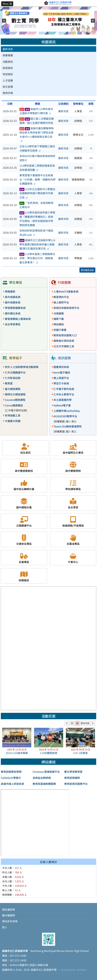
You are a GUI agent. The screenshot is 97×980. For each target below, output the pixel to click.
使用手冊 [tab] (8, 93)
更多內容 (85, 723)
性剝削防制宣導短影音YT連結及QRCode (36, 233)
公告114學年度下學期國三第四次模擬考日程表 (37, 148)
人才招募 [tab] (8, 80)
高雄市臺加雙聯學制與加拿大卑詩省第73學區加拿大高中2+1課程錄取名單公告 (37, 134)
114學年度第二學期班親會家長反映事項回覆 (37, 168)
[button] (7, 4)
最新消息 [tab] (8, 49)
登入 (5, 927)
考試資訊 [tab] (8, 74)
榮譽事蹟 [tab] (8, 55)
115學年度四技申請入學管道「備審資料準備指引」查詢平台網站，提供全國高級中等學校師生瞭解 (37, 219)
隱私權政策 (9, 910)
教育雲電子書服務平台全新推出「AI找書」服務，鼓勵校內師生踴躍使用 (37, 179)
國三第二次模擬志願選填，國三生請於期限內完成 (37, 121)
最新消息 (63, 111)
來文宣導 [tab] (8, 87)
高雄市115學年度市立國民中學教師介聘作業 (36, 111)
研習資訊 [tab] (8, 68)
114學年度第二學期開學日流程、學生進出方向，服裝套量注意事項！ (37, 258)
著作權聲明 (9, 915)
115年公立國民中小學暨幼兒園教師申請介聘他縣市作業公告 (37, 193)
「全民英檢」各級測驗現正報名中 (36, 205)
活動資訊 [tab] (8, 62)
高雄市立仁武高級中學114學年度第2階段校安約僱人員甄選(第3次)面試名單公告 (37, 244)
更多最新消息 (87, 270)
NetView (81, 970)
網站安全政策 (10, 921)
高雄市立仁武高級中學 (43, 970)
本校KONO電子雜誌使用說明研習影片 (37, 158)
